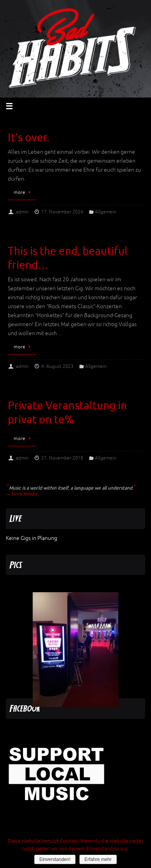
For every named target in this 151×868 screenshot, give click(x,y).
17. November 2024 (62, 212)
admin (22, 212)
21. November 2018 (62, 458)
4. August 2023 (57, 366)
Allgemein (106, 212)
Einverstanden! (55, 859)
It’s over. (29, 138)
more (23, 192)
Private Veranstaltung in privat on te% (67, 413)
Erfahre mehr (98, 859)
